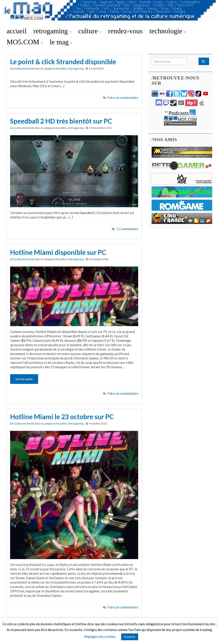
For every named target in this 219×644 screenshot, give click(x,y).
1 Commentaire (127, 229)
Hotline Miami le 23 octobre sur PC (62, 417)
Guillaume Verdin (24, 69)
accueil (17, 31)
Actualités (61, 69)
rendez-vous (125, 31)
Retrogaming (76, 69)
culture (90, 31)
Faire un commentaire (123, 98)
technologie (168, 31)
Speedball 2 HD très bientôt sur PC (61, 121)
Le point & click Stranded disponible (63, 62)
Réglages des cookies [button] (100, 636)
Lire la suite (24, 379)
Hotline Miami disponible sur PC (58, 252)
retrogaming (52, 31)
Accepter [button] (130, 637)
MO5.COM (25, 42)
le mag (61, 42)
